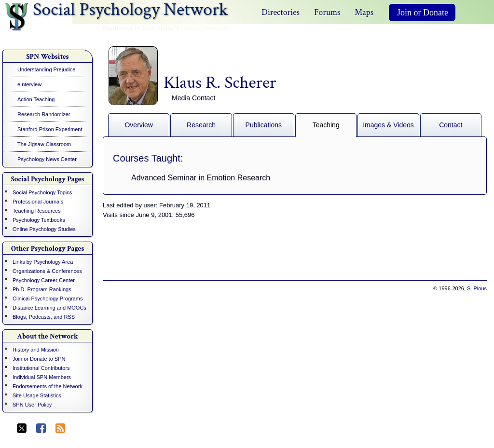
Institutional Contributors (41, 368)
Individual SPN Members (42, 377)
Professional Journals (38, 202)
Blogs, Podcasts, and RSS (44, 317)
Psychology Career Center (44, 280)
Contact (451, 125)
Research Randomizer (44, 114)
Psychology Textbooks (39, 220)
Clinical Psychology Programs (48, 299)
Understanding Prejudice (46, 69)
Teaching (326, 125)
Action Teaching (36, 99)
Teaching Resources (37, 211)
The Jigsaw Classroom (44, 144)
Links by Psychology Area (43, 262)
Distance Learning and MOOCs (49, 308)
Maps (364, 12)
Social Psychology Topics (42, 192)
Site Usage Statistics (37, 395)
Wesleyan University (202, 28)
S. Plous (477, 288)
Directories (281, 12)
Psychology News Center (47, 159)
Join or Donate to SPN (39, 359)
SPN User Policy (32, 405)
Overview (138, 125)
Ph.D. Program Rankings (42, 289)
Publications (264, 125)
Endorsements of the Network (48, 386)
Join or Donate (423, 13)
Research (201, 125)
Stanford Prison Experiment (50, 129)
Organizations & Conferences (47, 271)
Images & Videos (388, 125)
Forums (327, 12)
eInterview (29, 84)
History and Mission (36, 350)
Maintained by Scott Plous (137, 28)
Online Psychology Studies (44, 229)
